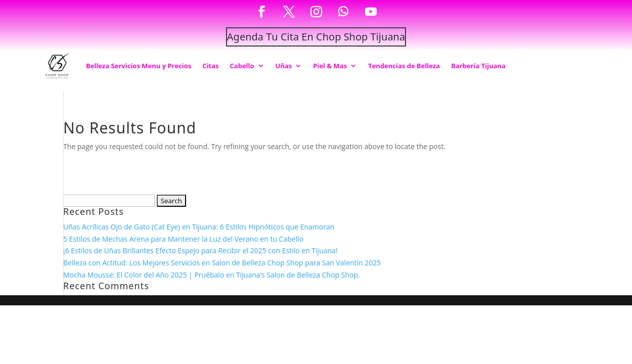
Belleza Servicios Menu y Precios (139, 66)
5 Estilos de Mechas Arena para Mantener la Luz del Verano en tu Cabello (183, 239)
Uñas (284, 66)
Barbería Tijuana (478, 66)
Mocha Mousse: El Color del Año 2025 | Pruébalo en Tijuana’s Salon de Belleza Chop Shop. (212, 275)
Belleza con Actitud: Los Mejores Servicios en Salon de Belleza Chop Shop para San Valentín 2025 (222, 263)
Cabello (242, 66)
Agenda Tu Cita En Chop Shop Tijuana (316, 37)
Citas (210, 66)
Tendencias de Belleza (404, 66)
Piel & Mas (330, 66)
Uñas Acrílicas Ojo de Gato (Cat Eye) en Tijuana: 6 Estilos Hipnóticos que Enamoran (199, 227)
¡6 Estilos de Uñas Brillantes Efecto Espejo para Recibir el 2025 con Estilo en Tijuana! (200, 251)
